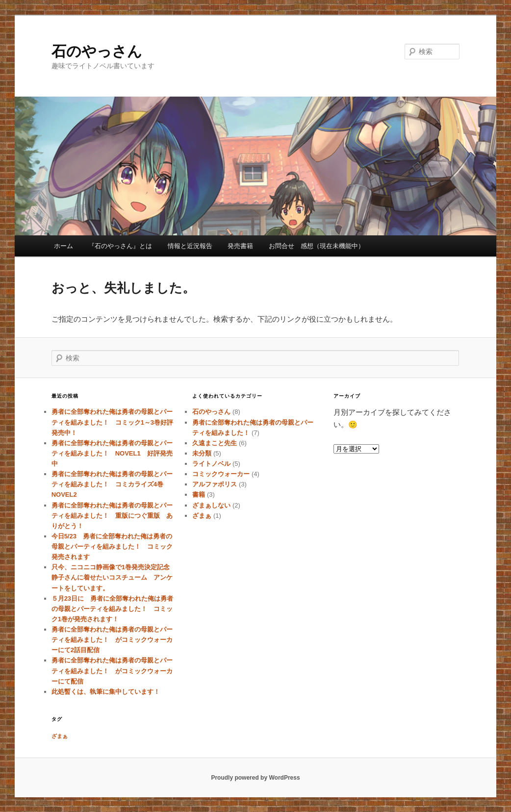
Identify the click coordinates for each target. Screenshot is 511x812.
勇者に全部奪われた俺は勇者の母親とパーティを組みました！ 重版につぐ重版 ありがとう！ (112, 516)
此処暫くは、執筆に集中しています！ (106, 692)
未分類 (202, 453)
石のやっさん (97, 51)
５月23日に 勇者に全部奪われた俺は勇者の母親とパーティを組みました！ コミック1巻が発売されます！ (112, 609)
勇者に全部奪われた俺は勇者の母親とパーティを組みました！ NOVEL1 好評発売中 (112, 453)
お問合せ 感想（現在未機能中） (317, 246)
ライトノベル (211, 464)
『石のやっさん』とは (120, 246)
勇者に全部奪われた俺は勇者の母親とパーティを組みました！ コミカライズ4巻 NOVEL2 (112, 484)
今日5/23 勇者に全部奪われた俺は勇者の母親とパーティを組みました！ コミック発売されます (112, 546)
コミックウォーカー (221, 474)
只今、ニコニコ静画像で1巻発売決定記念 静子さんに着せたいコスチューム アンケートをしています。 (114, 577)
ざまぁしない (211, 505)
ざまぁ (202, 516)
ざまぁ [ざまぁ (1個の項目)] (60, 736)
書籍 (199, 495)
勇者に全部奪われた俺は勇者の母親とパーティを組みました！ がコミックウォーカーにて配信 (112, 671)
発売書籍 (240, 246)
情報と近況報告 (190, 246)
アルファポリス (215, 484)
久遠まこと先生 (215, 443)
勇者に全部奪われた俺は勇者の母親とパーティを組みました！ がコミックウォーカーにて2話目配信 (112, 640)
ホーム (64, 246)
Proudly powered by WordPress (255, 778)
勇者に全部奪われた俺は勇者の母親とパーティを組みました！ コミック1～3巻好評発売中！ (112, 422)
